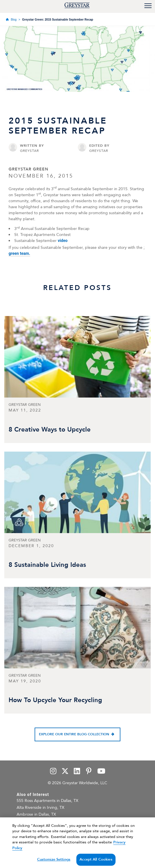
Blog (14, 20)
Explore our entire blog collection (74, 734)
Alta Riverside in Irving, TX (40, 808)
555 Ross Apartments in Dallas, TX (47, 801)
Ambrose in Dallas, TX (36, 814)
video (63, 241)
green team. (19, 253)
